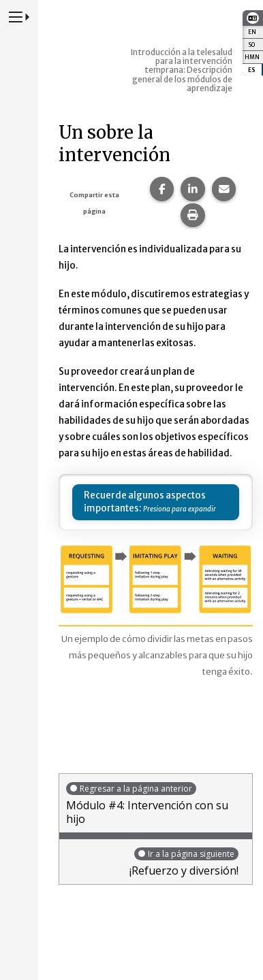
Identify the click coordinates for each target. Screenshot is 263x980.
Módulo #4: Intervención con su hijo (156, 804)
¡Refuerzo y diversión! (152, 862)
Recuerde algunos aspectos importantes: (145, 502)
